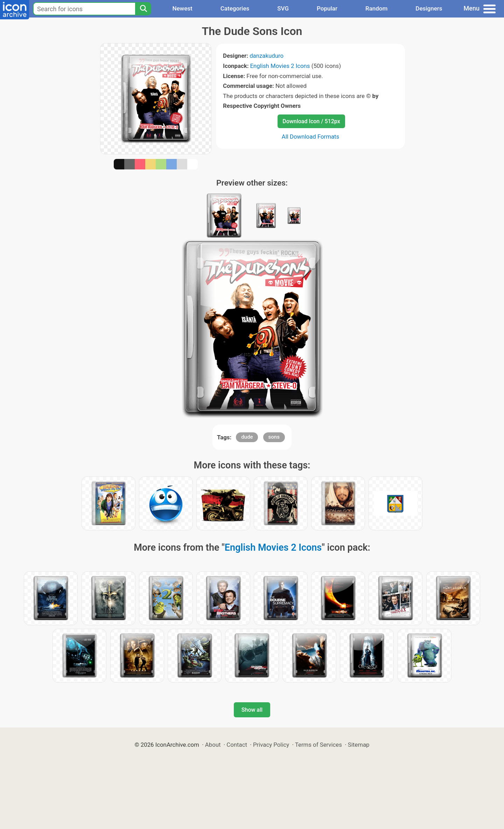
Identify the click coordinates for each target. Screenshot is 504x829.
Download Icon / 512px (311, 121)
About (213, 745)
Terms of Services (318, 745)
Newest (182, 8)
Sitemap (359, 745)
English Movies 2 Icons (280, 66)
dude (247, 437)
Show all (252, 710)
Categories (235, 8)
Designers (429, 8)
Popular (327, 8)
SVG (283, 8)
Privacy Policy (271, 745)
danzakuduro (267, 56)
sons (274, 437)
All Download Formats (311, 137)
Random (376, 8)
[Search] (143, 9)
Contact (237, 745)
